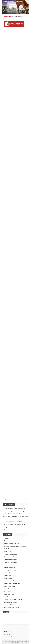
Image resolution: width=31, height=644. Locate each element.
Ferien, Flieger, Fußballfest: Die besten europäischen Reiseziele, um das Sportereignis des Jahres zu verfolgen (15, 516)
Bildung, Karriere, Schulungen (12, 543)
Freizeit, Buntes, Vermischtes (12, 557)
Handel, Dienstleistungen (11, 562)
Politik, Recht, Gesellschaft (11, 589)
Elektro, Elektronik (9, 549)
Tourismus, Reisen (9, 594)
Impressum (7, 632)
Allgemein (7, 538)
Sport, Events (20, 1)
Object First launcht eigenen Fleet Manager (9, 10)
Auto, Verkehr (8, 541)
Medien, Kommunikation (10, 581)
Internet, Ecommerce (10, 567)
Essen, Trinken (8, 551)
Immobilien (7, 565)
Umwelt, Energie (8, 597)
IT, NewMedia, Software (9, 1)
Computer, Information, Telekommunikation (15, 546)
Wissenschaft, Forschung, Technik (13, 607)
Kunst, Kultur (7, 573)
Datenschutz (7, 634)
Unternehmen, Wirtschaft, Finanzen (13, 599)
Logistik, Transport (9, 575)
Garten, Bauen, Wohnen (10, 559)
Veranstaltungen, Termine (11, 602)
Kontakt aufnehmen (9, 637)
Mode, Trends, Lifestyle (10, 586)
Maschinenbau (8, 578)
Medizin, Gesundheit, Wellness (12, 583)
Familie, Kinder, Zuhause (11, 554)
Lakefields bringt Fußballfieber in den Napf (21, 10)
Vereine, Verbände (9, 605)
